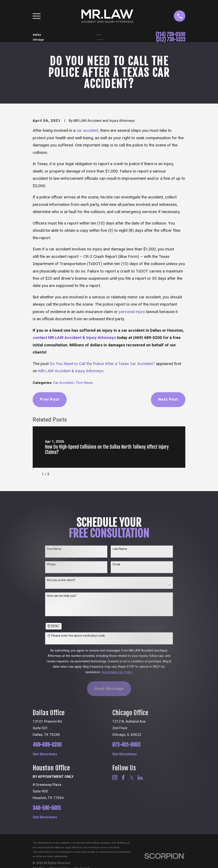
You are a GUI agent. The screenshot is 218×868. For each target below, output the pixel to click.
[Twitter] (132, 778)
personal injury (132, 312)
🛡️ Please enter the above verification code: (76, 636)
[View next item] (56, 474)
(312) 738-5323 (171, 40)
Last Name (120, 549)
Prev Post (50, 399)
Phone (51, 564)
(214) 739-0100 (170, 34)
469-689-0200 (47, 745)
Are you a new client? (61, 580)
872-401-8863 (126, 745)
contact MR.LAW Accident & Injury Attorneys (74, 338)
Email (116, 564)
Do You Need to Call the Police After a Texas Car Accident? (102, 364)
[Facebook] (123, 778)
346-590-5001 (47, 808)
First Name (54, 549)
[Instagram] (115, 778)
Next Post (168, 399)
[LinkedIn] (140, 778)
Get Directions (45, 754)
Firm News (84, 383)
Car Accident (63, 383)
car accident (87, 130)
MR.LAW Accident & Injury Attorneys (71, 371)
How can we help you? (62, 596)
